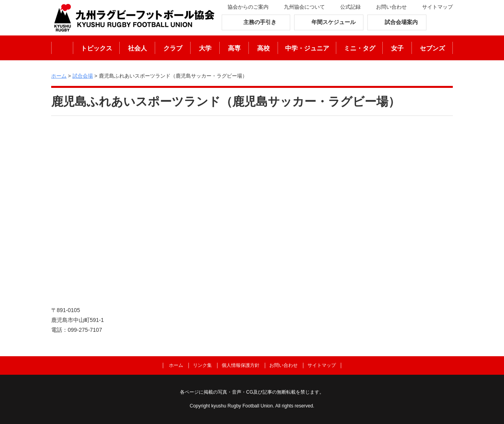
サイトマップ (437, 7)
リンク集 (202, 365)
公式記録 (350, 7)
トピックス (96, 48)
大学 (205, 48)
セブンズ (432, 48)
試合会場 (83, 76)
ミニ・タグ (359, 48)
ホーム (62, 48)
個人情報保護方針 (241, 365)
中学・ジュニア (307, 48)
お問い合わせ (391, 7)
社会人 (137, 48)
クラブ (173, 48)
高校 (263, 48)
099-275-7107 (85, 330)
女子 (397, 48)
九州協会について (304, 7)
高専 (234, 48)
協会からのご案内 (248, 7)
